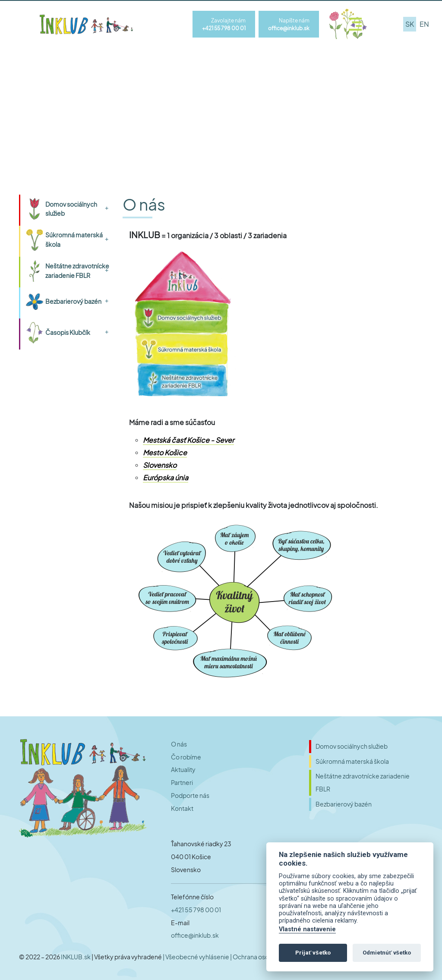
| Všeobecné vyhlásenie (196, 957)
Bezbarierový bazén (73, 301)
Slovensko (160, 465)
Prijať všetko (313, 953)
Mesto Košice (165, 452)
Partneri (182, 783)
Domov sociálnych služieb (71, 209)
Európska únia (166, 477)
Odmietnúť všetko (387, 953)
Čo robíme (186, 757)
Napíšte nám (289, 24)
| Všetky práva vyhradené (127, 957)
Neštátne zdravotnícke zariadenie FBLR (77, 271)
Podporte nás (190, 796)
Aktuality (183, 770)
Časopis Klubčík (68, 332)
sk (410, 24)
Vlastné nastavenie (307, 929)
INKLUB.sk (76, 957)
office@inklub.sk (195, 935)
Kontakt (182, 808)
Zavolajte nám (224, 24)
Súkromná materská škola (74, 239)
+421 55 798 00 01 (196, 910)
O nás (179, 744)
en (424, 24)
